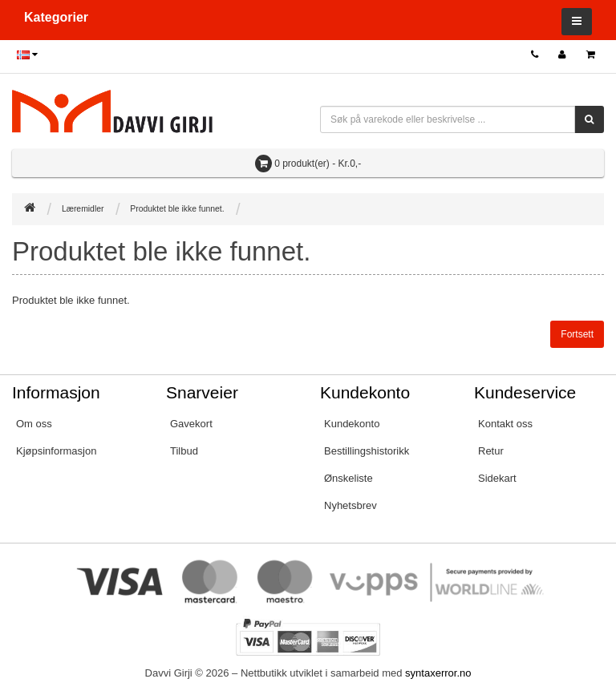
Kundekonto (352, 424)
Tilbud (184, 451)
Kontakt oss (505, 424)
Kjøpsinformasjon (56, 451)
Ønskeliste (349, 478)
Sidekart (497, 478)
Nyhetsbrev (351, 505)
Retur (491, 451)
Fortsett (577, 334)
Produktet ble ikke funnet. (177, 209)
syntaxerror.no (438, 673)
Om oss (34, 424)
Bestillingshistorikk (367, 451)
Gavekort (191, 424)
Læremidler (83, 209)
